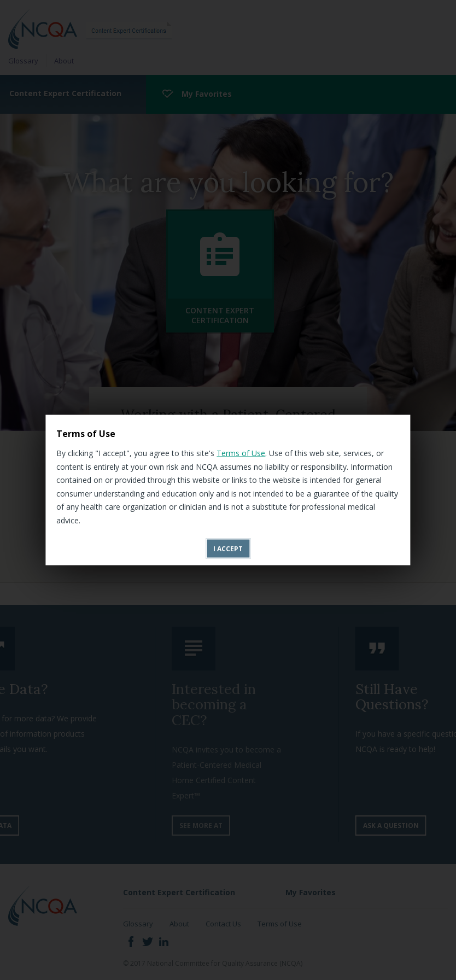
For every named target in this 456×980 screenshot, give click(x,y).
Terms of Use (241, 453)
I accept (228, 549)
